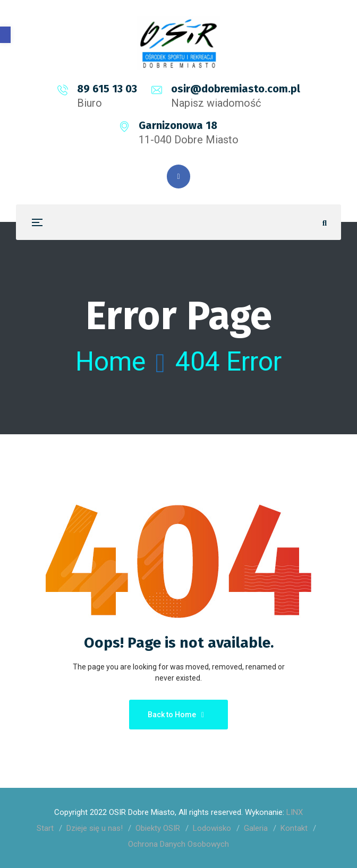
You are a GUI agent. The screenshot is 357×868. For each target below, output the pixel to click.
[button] (5, 35)
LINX (295, 812)
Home (110, 362)
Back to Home (176, 715)
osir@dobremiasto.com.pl (236, 89)
